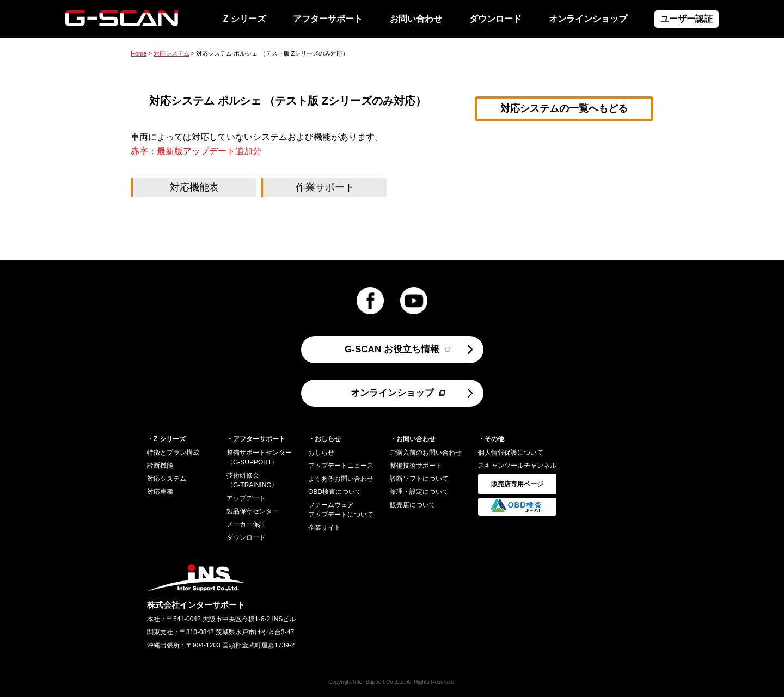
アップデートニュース (341, 466)
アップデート (246, 498)
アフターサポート (328, 19)
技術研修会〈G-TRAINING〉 (252, 480)
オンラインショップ (588, 19)
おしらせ (321, 453)
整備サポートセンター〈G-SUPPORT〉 (259, 457)
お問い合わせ (416, 19)
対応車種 (160, 492)
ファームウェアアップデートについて (341, 510)
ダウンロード (495, 19)
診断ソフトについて (419, 479)
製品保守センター (253, 511)
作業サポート (325, 187)
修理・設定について (419, 492)
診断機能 (160, 466)
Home (139, 53)
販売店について (413, 505)
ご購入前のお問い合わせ (426, 453)
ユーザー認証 (687, 19)
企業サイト (324, 528)
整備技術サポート (416, 466)
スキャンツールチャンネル (517, 466)
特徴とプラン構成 (173, 453)
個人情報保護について (511, 453)
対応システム (171, 53)
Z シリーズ (244, 19)
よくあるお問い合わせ (341, 479)
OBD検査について (335, 492)
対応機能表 (194, 187)
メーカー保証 (246, 524)
